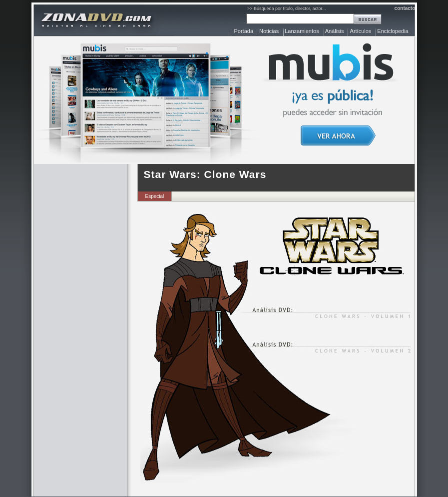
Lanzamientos (302, 31)
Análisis (335, 31)
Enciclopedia (393, 31)
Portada (244, 31)
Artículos (361, 31)
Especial (155, 196)
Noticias (269, 31)
